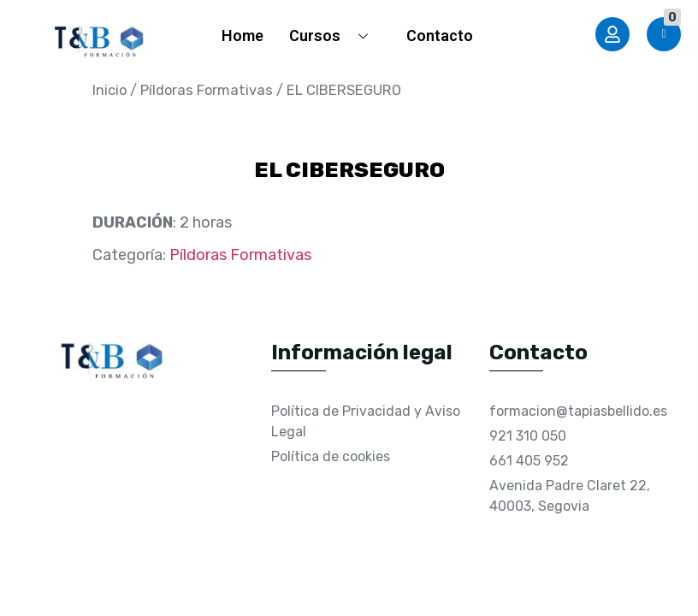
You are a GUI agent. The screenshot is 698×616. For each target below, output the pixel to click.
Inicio (109, 90)
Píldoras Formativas (207, 90)
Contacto (440, 36)
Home (243, 36)
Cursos (335, 36)
